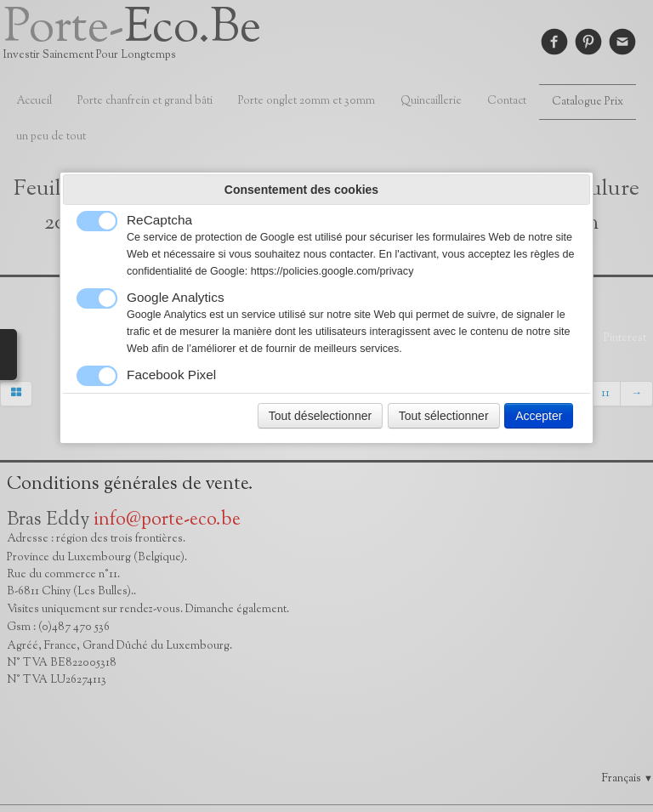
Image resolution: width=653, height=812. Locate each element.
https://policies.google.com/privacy (332, 271)
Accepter (539, 416)
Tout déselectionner (320, 416)
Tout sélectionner (444, 416)
